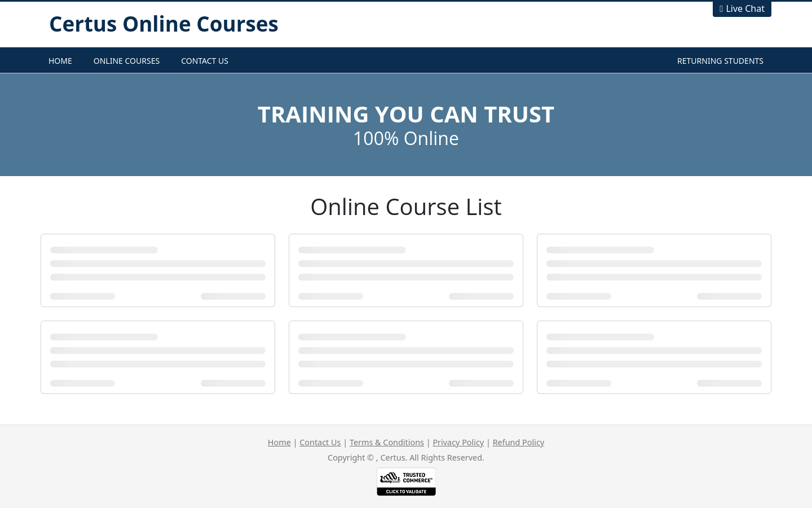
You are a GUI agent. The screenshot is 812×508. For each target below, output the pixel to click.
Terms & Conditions (387, 442)
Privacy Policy (458, 442)
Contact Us (205, 61)
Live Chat (745, 8)
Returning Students (720, 61)
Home (60, 61)
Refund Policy (518, 442)
